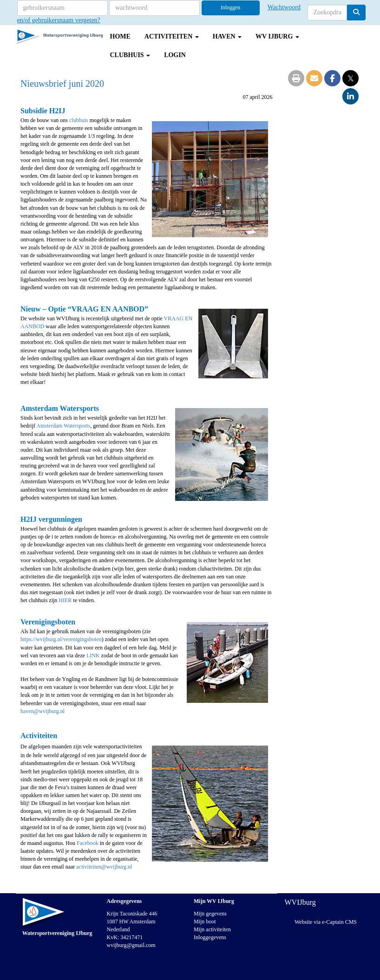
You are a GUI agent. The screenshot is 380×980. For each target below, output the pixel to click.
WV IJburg (277, 36)
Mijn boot (205, 922)
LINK (93, 655)
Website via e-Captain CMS (326, 922)
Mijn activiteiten (212, 929)
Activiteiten (172, 36)
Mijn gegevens (210, 914)
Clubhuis (130, 55)
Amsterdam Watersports (63, 426)
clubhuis (79, 120)
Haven (227, 36)
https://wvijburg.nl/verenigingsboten (61, 639)
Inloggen (231, 7)
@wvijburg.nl (43, 711)
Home (120, 36)
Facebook (88, 843)
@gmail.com (131, 945)
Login (175, 55)
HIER (65, 600)
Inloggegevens (210, 937)
